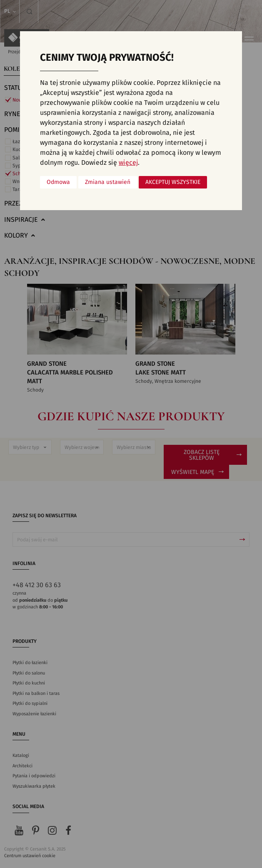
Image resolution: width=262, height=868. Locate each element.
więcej (128, 163)
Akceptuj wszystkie (173, 182)
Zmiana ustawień (108, 182)
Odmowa (58, 182)
